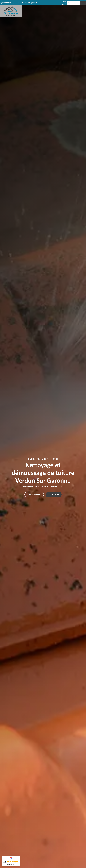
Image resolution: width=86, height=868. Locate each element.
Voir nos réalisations (34, 494)
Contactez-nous (54, 494)
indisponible (7, 3)
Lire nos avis (11, 864)
